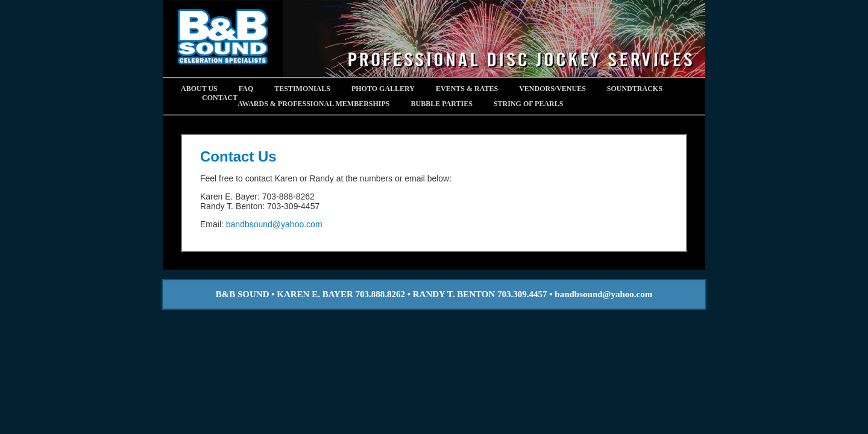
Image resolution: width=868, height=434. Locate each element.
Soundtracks (635, 89)
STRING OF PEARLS (529, 104)
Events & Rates (467, 89)
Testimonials (302, 89)
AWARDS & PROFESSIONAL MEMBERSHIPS (313, 104)
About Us (199, 89)
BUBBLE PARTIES (442, 104)
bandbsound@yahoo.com (274, 224)
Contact (220, 98)
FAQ (246, 89)
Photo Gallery (383, 89)
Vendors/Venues (552, 89)
